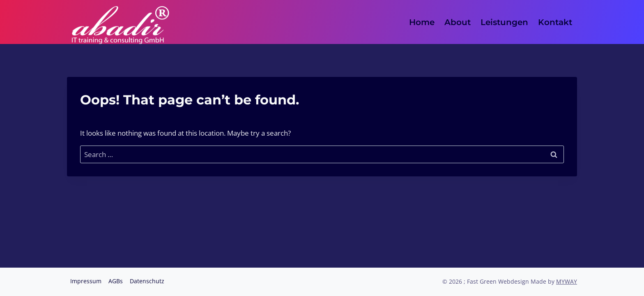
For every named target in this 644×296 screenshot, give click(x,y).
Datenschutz (147, 281)
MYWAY (567, 281)
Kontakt (555, 22)
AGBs (116, 281)
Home (422, 22)
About (458, 22)
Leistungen (504, 22)
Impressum (86, 281)
